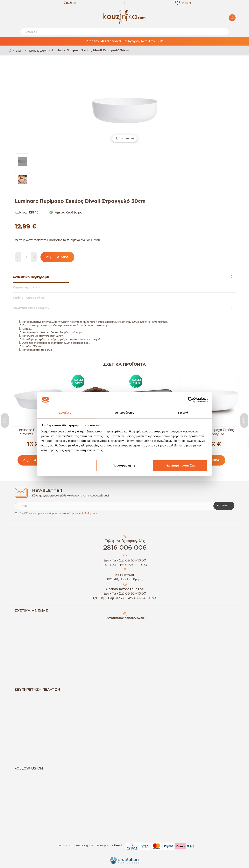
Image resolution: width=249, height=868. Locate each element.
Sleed (117, 846)
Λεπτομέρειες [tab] (125, 412)
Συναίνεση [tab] (66, 412)
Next (244, 420)
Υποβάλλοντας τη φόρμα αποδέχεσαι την (58, 513)
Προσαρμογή (124, 465)
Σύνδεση (70, 3)
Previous (5, 420)
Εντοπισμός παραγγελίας (125, 618)
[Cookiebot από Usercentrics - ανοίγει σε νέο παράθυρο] (191, 400)
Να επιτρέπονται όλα (180, 465)
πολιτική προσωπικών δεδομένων (79, 513)
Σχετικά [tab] (183, 412)
